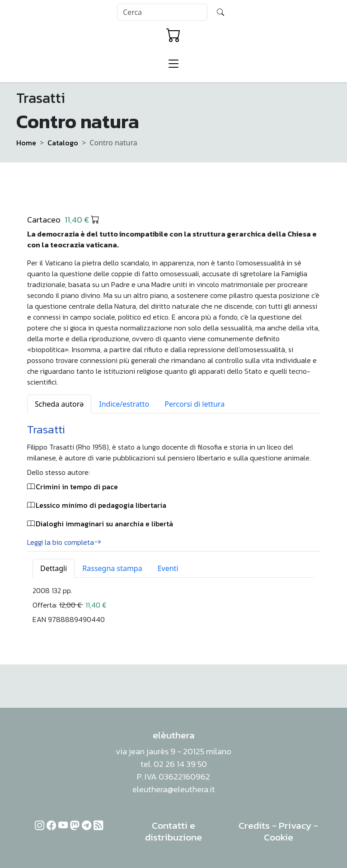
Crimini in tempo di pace (77, 487)
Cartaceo (63, 219)
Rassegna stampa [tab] (112, 568)
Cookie (279, 837)
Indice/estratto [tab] (124, 404)
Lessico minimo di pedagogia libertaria (101, 505)
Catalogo (63, 143)
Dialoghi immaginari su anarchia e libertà (104, 524)
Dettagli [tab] (54, 568)
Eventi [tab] (168, 568)
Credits (254, 825)
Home (26, 143)
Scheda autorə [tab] (59, 404)
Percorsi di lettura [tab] (195, 404)
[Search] (162, 12)
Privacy (295, 825)
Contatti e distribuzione (173, 831)
